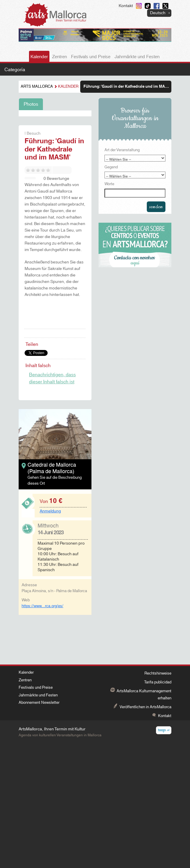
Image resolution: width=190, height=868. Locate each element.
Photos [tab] (31, 104)
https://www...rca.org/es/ (42, 606)
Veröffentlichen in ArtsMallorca (145, 707)
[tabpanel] (55, 113)
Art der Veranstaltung (122, 150)
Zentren (59, 57)
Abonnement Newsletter (39, 703)
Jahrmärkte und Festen (137, 57)
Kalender (39, 57)
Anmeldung (50, 511)
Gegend (111, 167)
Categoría (15, 70)
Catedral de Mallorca (52, 465)
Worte (109, 184)
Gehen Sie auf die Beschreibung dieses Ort (55, 481)
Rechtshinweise (158, 673)
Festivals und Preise (91, 57)
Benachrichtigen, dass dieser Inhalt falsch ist (52, 378)
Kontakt (126, 6)
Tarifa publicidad (158, 682)
